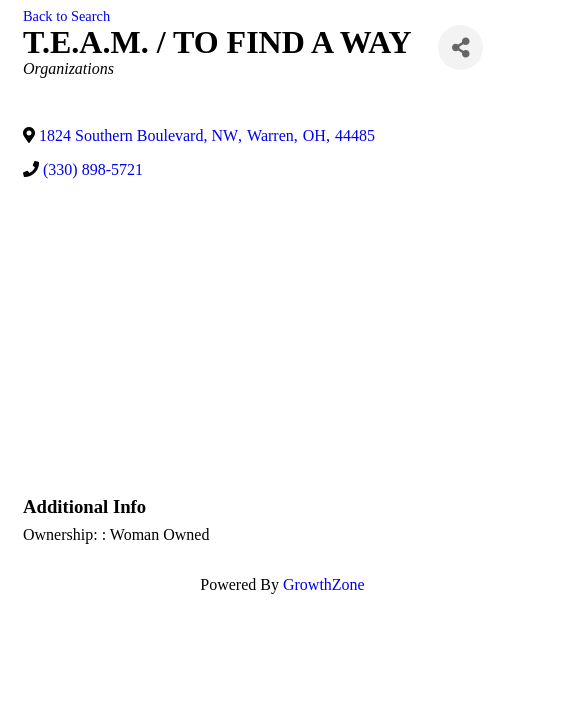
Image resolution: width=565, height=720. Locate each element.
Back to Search (66, 16)
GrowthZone (324, 584)
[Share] (460, 47)
